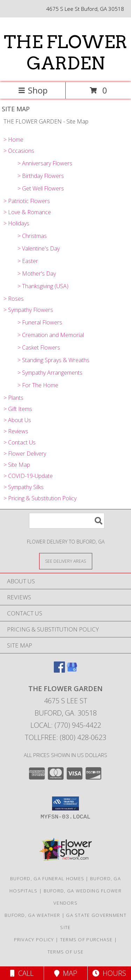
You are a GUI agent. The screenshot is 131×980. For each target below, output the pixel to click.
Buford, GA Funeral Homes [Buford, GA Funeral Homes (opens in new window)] (47, 878)
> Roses (14, 299)
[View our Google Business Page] (72, 670)
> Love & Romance (27, 212)
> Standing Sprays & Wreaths (53, 360)
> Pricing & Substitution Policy (40, 498)
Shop (33, 90)
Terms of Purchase (86, 940)
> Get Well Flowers (41, 188)
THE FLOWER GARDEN (65, 53)
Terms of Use (66, 952)
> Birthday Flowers (41, 176)
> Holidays (16, 223)
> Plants (13, 398)
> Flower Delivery (25, 454)
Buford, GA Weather (32, 915)
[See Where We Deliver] (66, 561)
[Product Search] (67, 521)
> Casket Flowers (39, 347)
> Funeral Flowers (40, 322)
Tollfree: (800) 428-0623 (65, 737)
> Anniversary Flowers (45, 163)
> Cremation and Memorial (51, 335)
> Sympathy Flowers (28, 310)
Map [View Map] (66, 973)
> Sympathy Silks (24, 487)
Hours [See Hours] (109, 973)
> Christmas (32, 236)
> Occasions (19, 151)
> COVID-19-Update (28, 476)
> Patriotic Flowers (27, 201)
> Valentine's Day (39, 248)
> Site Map (17, 465)
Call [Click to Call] (22, 973)
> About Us (17, 420)
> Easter (28, 261)
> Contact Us (20, 442)
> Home (13, 140)
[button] (65, 803)
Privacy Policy (34, 940)
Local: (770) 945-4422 (66, 725)
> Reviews (16, 431)
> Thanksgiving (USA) (43, 286)
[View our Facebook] (59, 670)
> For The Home (38, 385)
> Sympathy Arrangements (50, 373)
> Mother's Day (37, 274)
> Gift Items (18, 409)
